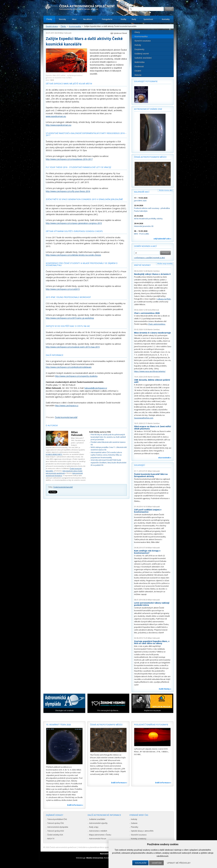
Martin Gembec (154, 271)
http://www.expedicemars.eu (59, 125)
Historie (138, 75)
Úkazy (137, 32)
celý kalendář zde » (162, 239)
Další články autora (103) (100, 432)
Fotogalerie (107, 19)
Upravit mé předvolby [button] (179, 863)
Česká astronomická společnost (63, 847)
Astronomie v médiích (98, 831)
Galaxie (134, 823)
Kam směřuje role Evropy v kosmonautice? (147, 552)
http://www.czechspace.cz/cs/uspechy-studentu (76, 376)
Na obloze (88, 19)
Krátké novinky (142, 265)
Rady (134, 19)
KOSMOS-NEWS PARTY (54, 454)
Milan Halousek (65, 33)
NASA (52, 80)
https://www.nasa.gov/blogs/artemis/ (150, 371)
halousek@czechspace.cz (96, 388)
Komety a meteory (139, 839)
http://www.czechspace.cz (67, 406)
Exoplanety (139, 49)
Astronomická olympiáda (58, 827)
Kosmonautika (75, 26)
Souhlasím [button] (141, 863)
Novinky (62, 19)
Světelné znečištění (143, 58)
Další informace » (75, 805)
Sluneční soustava (143, 41)
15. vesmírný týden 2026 (58, 725)
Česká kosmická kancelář (66, 417)
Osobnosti (139, 66)
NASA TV (51, 839)
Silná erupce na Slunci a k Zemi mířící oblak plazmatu (153, 428)
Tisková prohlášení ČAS (57, 819)
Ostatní (138, 71)
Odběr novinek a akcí (145, 246)
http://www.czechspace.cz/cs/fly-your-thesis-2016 (68, 191)
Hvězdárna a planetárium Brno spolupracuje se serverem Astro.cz (106, 847)
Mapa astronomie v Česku (100, 835)
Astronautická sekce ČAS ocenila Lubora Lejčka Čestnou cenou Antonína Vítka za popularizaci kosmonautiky (106, 455)
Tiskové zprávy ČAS (56, 823)
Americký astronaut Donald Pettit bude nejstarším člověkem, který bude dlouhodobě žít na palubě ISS (108, 463)
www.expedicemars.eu (56, 116)
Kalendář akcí (142, 192)
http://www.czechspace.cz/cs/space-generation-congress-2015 (74, 223)
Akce (74, 19)
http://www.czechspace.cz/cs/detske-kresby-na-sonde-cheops (73, 255)
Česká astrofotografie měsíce (150, 157)
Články (49, 19)
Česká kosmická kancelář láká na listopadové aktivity (151, 475)
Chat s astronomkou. (157, 324)
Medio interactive (95, 858)
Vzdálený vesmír (142, 54)
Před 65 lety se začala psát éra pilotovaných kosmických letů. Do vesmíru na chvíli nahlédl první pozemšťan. (108, 437)
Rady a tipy (94, 827)
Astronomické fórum (98, 839)
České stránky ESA (55, 835)
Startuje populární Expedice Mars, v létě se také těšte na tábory (152, 642)
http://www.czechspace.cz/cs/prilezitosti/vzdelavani (69, 367)
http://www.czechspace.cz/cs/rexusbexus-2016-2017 (69, 159)
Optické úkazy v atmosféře (142, 831)
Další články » (165, 689)
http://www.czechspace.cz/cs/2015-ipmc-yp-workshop (70, 318)
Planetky (135, 827)
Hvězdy (138, 45)
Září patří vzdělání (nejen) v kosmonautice (148, 511)
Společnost (148, 19)
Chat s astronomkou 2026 (147, 313)
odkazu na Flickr (164, 299)
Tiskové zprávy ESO (56, 831)
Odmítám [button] (157, 863)
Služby (124, 19)
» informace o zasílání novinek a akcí (149, 258)
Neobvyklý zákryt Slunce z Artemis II (152, 274)
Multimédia (139, 62)
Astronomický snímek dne (148, 109)
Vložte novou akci (166, 190)
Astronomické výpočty (98, 823)
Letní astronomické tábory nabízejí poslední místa (152, 604)
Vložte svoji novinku (165, 264)
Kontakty (166, 19)
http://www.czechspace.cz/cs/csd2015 (63, 289)
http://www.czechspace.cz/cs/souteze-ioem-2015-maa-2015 (73, 347)
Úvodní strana (52, 26)
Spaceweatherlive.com (144, 418)
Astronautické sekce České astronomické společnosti (64, 472)
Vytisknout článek (120, 33)
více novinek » (165, 458)
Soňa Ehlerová (153, 310)
